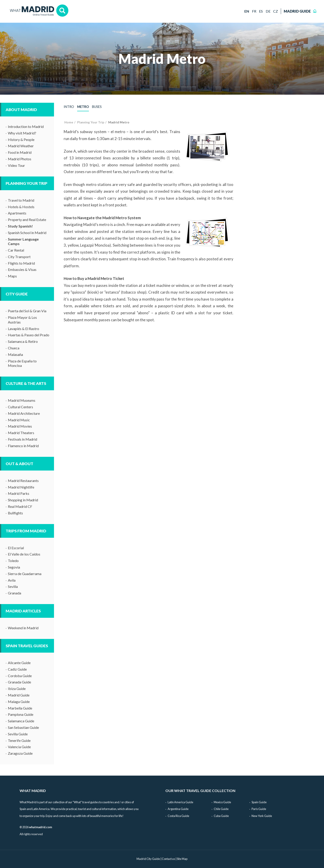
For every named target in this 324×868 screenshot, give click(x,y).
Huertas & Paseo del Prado (29, 335)
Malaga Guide (19, 702)
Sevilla (13, 586)
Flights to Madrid (21, 263)
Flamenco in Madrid (23, 446)
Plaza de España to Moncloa (22, 363)
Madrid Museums (22, 400)
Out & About (19, 464)
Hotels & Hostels (21, 207)
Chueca (14, 348)
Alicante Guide (19, 663)
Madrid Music (19, 420)
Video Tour (16, 165)
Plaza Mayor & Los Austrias (22, 320)
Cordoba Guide (20, 676)
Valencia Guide (19, 747)
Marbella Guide (20, 708)
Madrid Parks (19, 493)
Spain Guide (259, 802)
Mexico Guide (222, 802)
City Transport (19, 257)
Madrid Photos (20, 159)
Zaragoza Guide (20, 753)
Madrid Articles (23, 611)
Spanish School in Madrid (27, 233)
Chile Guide (221, 809)
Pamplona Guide (21, 714)
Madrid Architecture (24, 413)
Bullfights (15, 513)
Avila (12, 580)
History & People (21, 139)
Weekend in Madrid (23, 628)
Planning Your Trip (26, 183)
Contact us (168, 859)
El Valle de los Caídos (24, 554)
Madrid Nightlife (21, 487)
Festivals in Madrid (22, 439)
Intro (69, 107)
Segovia (14, 567)
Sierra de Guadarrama (25, 574)
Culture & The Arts (26, 383)
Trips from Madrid (26, 531)
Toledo (13, 561)
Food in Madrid (20, 152)
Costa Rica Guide (178, 816)
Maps (12, 276)
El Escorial (16, 548)
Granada (15, 593)
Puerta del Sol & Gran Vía (27, 311)
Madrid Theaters (21, 433)
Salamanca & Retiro (23, 341)
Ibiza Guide (17, 688)
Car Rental (16, 250)
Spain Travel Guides (27, 646)
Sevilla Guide (18, 734)
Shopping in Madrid (23, 500)
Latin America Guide (180, 802)
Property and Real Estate (27, 220)
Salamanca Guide (21, 721)
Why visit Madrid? (22, 133)
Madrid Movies (20, 426)
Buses (97, 107)
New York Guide (262, 816)
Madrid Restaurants (23, 481)
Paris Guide (259, 809)
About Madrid (21, 110)
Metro (83, 107)
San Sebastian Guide (23, 727)
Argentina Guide (178, 809)
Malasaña (15, 354)
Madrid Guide (19, 695)
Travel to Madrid (21, 200)
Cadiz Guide (17, 669)
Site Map (182, 859)
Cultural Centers (20, 407)
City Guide (17, 294)
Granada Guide (19, 682)
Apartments (17, 213)
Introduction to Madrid (26, 126)
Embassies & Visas (22, 269)
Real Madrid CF (20, 506)
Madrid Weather (21, 146)
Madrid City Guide (148, 859)
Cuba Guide (221, 816)
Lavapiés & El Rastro (24, 329)
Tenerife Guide (19, 740)
